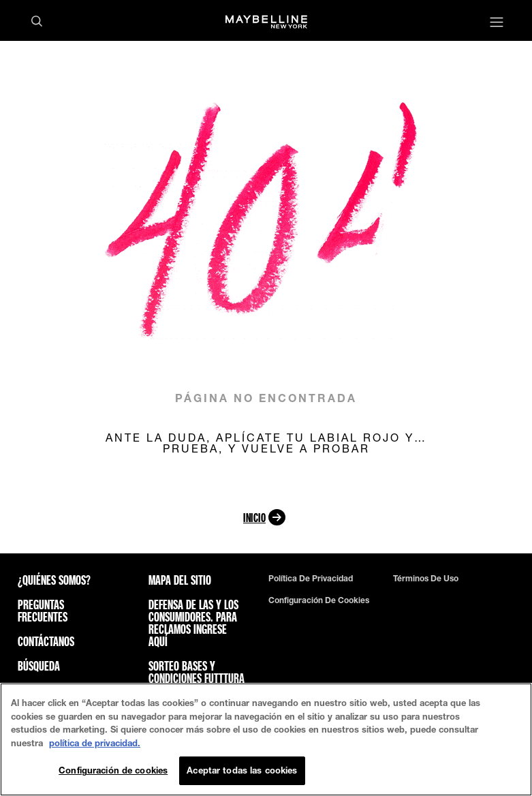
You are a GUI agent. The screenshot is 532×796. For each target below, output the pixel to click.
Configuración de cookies (319, 600)
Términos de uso (426, 579)
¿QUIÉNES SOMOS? (54, 580)
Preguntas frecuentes (43, 611)
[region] (266, 739)
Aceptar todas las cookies (242, 770)
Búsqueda (39, 666)
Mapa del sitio (180, 580)
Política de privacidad (311, 579)
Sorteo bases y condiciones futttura (197, 672)
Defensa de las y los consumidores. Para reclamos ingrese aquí (193, 623)
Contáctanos (46, 641)
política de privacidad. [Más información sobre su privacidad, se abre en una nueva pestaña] (95, 743)
